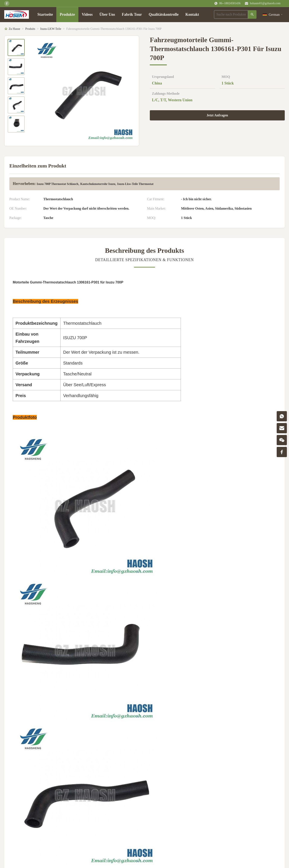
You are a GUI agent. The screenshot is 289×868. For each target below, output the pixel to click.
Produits (30, 29)
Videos (87, 14)
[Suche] (252, 14)
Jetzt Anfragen (217, 115)
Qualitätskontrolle (164, 14)
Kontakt (192, 14)
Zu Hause (14, 29)
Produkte (67, 14)
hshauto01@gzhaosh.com (265, 3)
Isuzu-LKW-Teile (51, 29)
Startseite (45, 14)
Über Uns (107, 14)
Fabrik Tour (132, 14)
